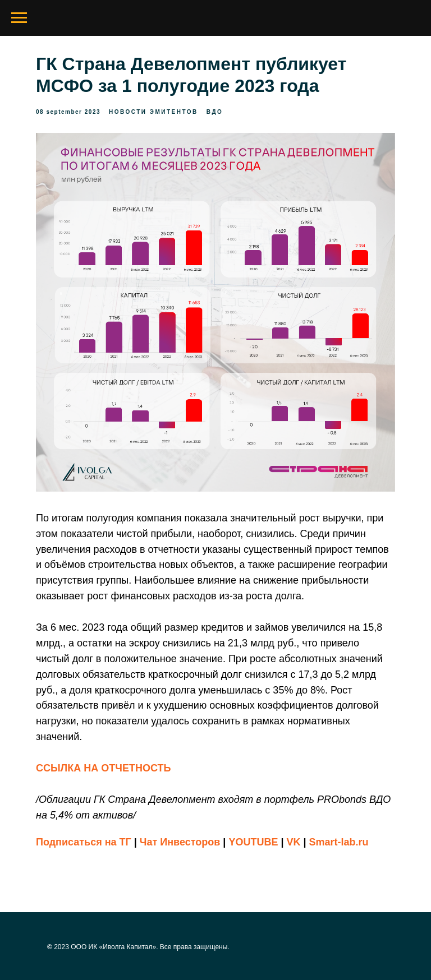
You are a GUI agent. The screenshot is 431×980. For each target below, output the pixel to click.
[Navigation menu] (19, 18)
